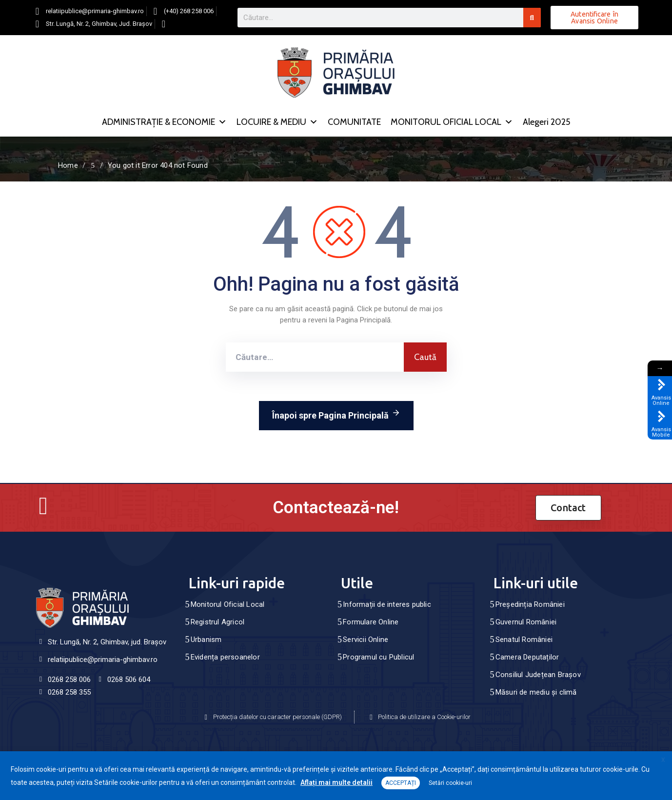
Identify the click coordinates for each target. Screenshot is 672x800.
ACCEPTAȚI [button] (401, 783)
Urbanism (206, 640)
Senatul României (524, 640)
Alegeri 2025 (546, 122)
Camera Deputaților (527, 657)
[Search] (532, 18)
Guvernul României (526, 622)
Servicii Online (366, 640)
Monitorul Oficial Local (228, 604)
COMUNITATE (354, 122)
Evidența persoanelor (225, 657)
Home (68, 165)
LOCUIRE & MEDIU (277, 122)
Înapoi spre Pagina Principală (336, 414)
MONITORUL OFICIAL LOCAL (452, 122)
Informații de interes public (387, 604)
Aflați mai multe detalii (336, 782)
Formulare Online (371, 622)
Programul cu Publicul (378, 657)
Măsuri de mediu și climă (536, 692)
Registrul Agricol (217, 622)
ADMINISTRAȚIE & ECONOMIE (164, 122)
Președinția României (530, 604)
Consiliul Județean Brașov (538, 675)
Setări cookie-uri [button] (450, 783)
